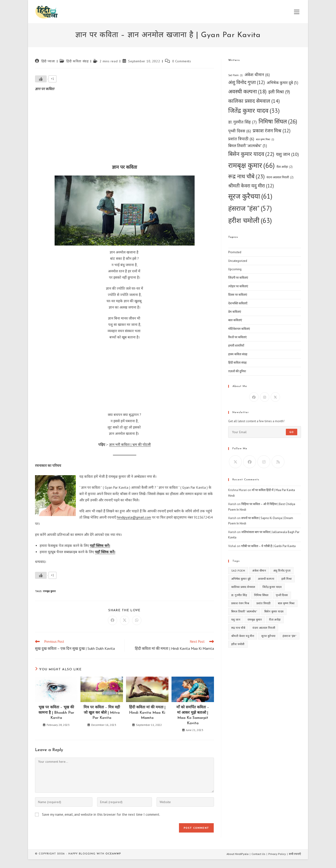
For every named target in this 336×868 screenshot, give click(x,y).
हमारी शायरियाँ (236, 346)
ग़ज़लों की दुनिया (237, 371)
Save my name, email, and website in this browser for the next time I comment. (101, 814)
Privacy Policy (277, 854)
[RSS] (278, 462)
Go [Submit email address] (292, 432)
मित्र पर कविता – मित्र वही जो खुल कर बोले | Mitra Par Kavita (102, 713)
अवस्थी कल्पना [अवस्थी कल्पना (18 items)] (247, 92)
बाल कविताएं (235, 320)
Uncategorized (238, 261)
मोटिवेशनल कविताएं (239, 329)
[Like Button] (41, 79)
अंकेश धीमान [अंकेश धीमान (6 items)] (257, 75)
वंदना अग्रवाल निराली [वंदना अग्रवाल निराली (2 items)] (280, 177)
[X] (275, 397)
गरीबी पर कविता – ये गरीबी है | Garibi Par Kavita (268, 546)
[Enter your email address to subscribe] (265, 432)
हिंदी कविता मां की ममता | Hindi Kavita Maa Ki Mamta (147, 713)
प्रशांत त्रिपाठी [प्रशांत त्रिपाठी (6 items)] (241, 139)
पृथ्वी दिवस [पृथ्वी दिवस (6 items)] (240, 131)
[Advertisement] (124, 129)
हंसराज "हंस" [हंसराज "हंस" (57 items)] (250, 208)
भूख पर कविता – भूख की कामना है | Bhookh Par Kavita (56, 713)
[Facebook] (254, 397)
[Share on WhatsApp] (137, 620)
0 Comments (182, 61)
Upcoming (235, 269)
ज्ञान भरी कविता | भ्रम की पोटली (130, 445)
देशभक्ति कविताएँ (238, 303)
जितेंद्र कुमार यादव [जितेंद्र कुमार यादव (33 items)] (254, 111)
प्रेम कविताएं (235, 312)
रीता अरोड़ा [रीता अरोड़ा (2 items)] (285, 167)
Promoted (235, 252)
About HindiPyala (238, 854)
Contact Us (258, 854)
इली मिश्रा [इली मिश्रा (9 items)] (279, 92)
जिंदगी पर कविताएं (238, 278)
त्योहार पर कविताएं (238, 286)
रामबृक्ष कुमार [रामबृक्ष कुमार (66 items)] (251, 165)
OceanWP (113, 854)
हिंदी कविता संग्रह (77, 61)
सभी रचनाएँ (295, 854)
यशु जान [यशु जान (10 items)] (287, 154)
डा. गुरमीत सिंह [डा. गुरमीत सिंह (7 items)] (242, 122)
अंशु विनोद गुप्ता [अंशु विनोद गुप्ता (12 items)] (247, 83)
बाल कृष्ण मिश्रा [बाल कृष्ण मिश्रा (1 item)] (265, 139)
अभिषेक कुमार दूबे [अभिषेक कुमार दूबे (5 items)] (282, 83)
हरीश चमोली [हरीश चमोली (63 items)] (250, 220)
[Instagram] (265, 397)
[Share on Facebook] (112, 620)
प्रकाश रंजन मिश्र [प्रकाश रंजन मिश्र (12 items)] (272, 131)
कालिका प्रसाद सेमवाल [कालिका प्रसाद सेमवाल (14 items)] (254, 101)
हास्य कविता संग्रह (238, 354)
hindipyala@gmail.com (134, 517)
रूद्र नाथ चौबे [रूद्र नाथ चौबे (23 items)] (246, 177)
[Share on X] (125, 620)
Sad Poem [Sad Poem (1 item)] (235, 75)
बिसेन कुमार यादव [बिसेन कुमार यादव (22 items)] (251, 154)
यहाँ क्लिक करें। (100, 546)
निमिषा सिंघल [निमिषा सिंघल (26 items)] (278, 121)
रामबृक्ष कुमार (49, 591)
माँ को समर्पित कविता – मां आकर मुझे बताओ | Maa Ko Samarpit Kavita (193, 715)
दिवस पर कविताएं (238, 295)
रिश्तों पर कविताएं (237, 337)
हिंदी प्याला (48, 61)
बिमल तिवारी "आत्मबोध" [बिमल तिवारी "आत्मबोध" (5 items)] (248, 146)
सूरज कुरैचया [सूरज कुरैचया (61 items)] (250, 196)
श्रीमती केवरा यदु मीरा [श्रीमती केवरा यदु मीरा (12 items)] (251, 186)
